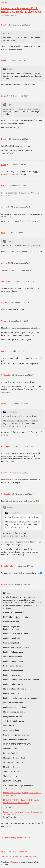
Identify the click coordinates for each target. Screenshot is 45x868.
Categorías (12, 852)
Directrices (23, 852)
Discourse (14, 862)
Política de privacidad (28, 856)
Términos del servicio (10, 856)
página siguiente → (23, 837)
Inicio (3, 852)
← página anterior (8, 837)
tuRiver (4, 2)
